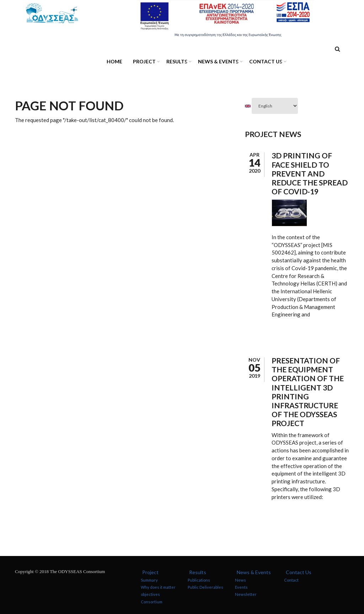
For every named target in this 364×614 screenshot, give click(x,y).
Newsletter (246, 594)
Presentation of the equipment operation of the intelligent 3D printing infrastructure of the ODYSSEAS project (308, 392)
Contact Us (264, 62)
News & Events (216, 62)
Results (175, 62)
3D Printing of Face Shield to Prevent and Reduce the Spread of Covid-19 (310, 173)
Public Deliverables (205, 587)
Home (114, 61)
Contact (291, 580)
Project (143, 62)
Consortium (152, 601)
